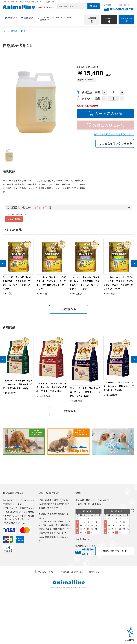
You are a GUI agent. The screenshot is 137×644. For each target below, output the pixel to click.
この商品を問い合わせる (116, 143)
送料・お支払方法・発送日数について (114, 134)
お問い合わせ (94, 572)
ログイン (109, 20)
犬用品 (14, 31)
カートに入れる (106, 113)
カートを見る (126, 20)
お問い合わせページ (115, 551)
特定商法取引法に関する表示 (72, 572)
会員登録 (92, 20)
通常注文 (87, 92)
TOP (5, 31)
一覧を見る (69, 309)
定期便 (86, 99)
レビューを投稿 (14, 219)
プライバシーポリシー (47, 572)
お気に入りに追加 (106, 125)
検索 (94, 6)
